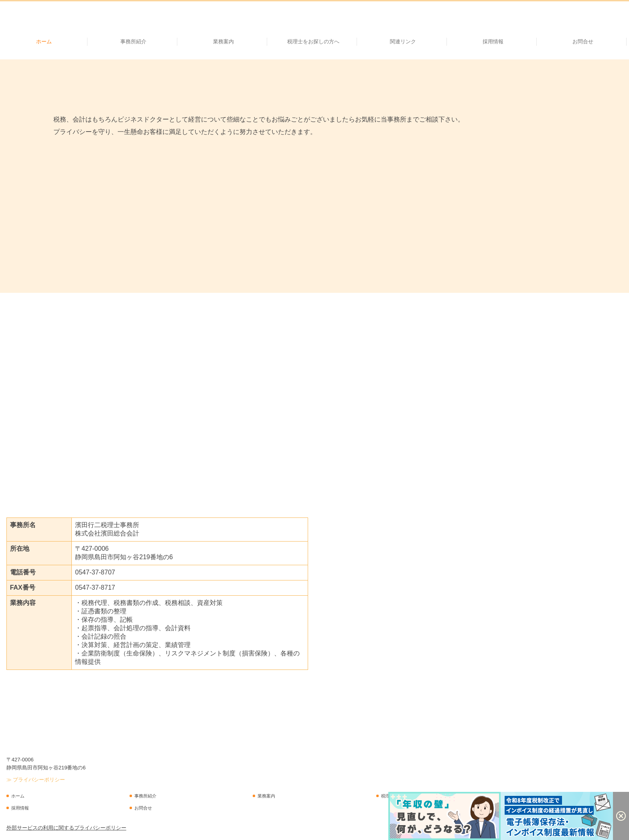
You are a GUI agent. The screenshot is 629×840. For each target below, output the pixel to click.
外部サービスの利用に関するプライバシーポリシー (66, 828)
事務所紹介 (133, 42)
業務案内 (223, 42)
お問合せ (583, 42)
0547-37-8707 (95, 572)
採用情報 (493, 42)
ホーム (44, 42)
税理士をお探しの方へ (313, 42)
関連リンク (403, 42)
